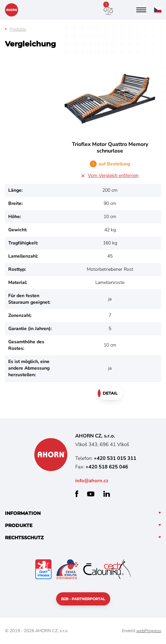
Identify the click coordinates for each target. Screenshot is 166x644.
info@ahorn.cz (92, 481)
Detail (110, 393)
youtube (91, 494)
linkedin (107, 494)
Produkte (18, 29)
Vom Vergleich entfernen (113, 175)
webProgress (149, 631)
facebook (77, 494)
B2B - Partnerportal (83, 599)
